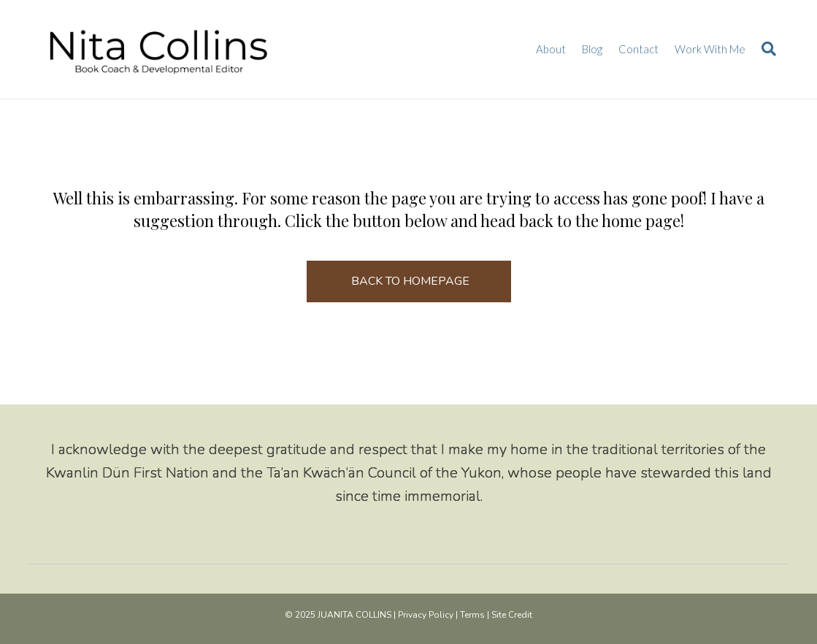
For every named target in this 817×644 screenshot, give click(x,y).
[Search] (765, 49)
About (551, 49)
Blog (592, 49)
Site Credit (512, 615)
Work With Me (710, 49)
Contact (638, 49)
